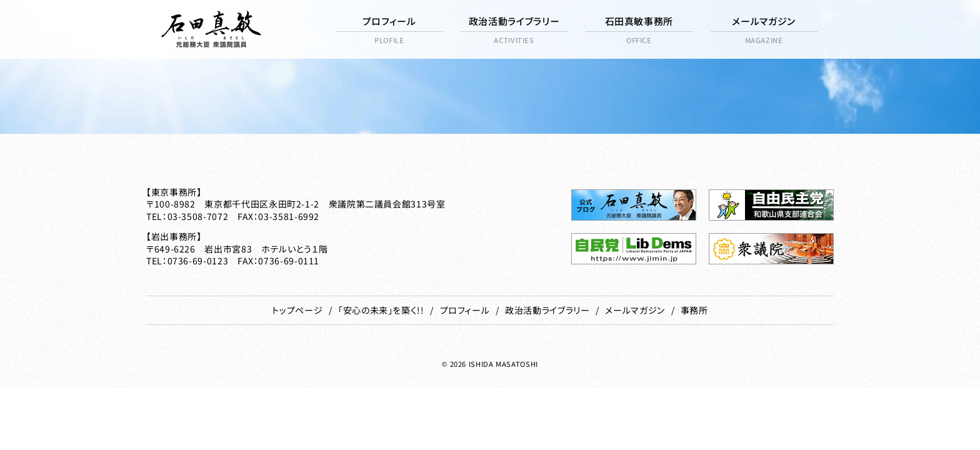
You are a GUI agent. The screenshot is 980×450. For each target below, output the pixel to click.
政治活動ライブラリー (547, 310)
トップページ (297, 310)
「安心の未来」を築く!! (381, 310)
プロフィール (465, 310)
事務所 (694, 310)
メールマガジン (635, 310)
